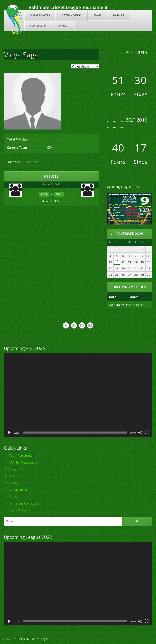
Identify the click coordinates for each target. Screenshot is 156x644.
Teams (97, 15)
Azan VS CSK (51, 201)
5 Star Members (72, 15)
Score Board (38, 26)
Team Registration (22, 455)
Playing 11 (16, 469)
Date (113, 297)
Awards (15, 476)
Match (134, 297)
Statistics (32, 162)
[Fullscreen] (147, 433)
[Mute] (140, 433)
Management (18, 490)
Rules (13, 497)
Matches (119, 15)
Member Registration (24, 462)
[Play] (9, 433)
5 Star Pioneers (40, 15)
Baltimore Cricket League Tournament (68, 7)
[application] (78, 395)
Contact (63, 26)
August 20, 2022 (51, 184)
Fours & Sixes (19, 510)
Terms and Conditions (24, 503)
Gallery (14, 483)
